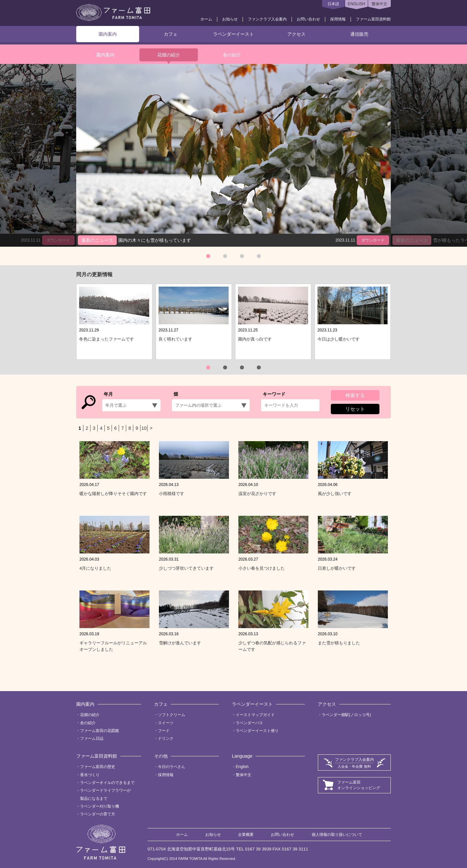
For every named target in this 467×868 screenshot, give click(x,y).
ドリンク (166, 738)
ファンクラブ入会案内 (267, 19)
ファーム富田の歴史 (98, 767)
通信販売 (359, 34)
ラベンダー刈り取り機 (100, 806)
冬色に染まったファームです (107, 339)
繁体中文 (379, 4)
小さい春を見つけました (262, 568)
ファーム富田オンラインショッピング (359, 785)
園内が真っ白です (255, 339)
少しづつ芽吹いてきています (186, 568)
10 (144, 428)
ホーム (206, 19)
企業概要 (246, 835)
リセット (355, 409)
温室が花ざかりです (257, 494)
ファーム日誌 (92, 738)
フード (164, 731)
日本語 (333, 4)
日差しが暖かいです (337, 568)
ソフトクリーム (172, 715)
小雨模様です (172, 494)
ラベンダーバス (249, 723)
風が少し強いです (335, 494)
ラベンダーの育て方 (98, 814)
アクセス (296, 34)
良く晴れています (175, 339)
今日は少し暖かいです (339, 339)
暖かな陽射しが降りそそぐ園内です (113, 494)
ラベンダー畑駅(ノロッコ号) (346, 715)
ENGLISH (356, 4)
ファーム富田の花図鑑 (100, 731)
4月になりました (95, 568)
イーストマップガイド (255, 715)
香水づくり (90, 775)
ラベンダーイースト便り (257, 731)
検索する (355, 395)
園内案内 (108, 34)
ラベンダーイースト (233, 34)
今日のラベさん (172, 767)
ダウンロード (373, 240)
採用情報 (338, 19)
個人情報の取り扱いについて (337, 835)
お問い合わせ (308, 19)
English (242, 767)
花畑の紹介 (169, 55)
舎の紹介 (232, 55)
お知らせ (230, 19)
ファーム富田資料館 (373, 19)
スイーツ (166, 723)
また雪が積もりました (339, 643)
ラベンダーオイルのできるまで (107, 783)
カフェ (171, 34)
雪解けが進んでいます (180, 643)
